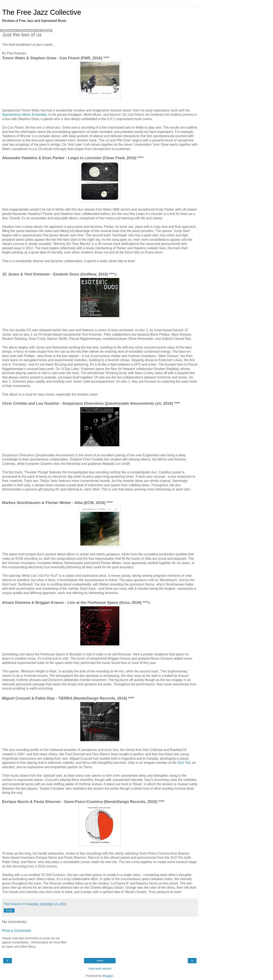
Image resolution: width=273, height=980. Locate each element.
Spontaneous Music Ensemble (24, 115)
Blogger (108, 976)
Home (100, 961)
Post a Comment (17, 931)
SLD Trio (184, 763)
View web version (100, 969)
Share (9, 911)
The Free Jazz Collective (42, 12)
